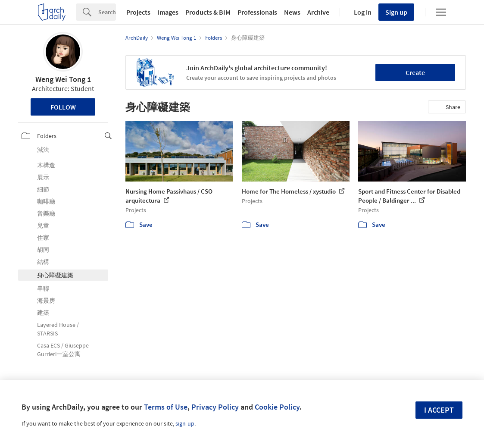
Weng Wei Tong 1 (63, 79)
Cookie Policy (277, 407)
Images (168, 12)
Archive (318, 12)
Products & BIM (208, 12)
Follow (63, 107)
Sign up (396, 12)
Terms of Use (166, 407)
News (292, 12)
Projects (138, 12)
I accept (439, 410)
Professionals (257, 12)
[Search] (107, 12)
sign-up (185, 423)
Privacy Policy (215, 407)
